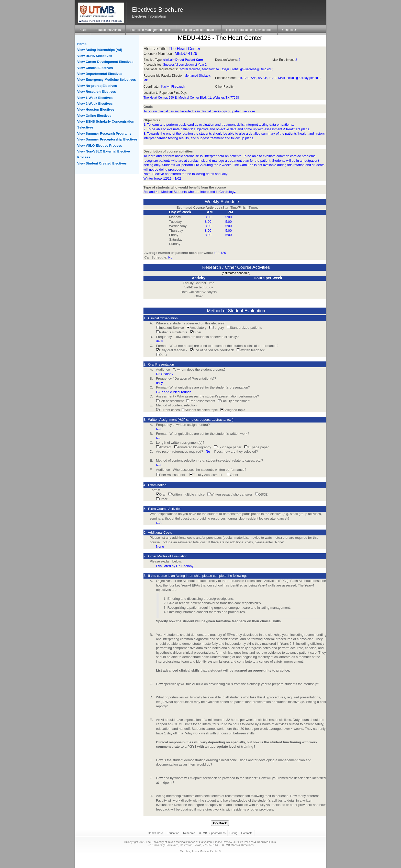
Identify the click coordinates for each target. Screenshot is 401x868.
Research (189, 833)
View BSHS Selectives (95, 56)
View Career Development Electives (105, 62)
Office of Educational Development (250, 30)
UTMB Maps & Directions (238, 845)
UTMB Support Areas (212, 833)
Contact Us (290, 30)
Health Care (155, 833)
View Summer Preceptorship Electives (107, 139)
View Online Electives (94, 116)
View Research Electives (97, 92)
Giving (233, 833)
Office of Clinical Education (199, 30)
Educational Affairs (108, 30)
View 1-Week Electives (95, 98)
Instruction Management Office (151, 30)
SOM (83, 30)
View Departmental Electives (100, 74)
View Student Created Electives (102, 163)
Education (173, 833)
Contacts (247, 833)
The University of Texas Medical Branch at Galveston (179, 842)
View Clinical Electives (95, 68)
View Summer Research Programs (104, 133)
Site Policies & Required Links (257, 842)
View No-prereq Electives (97, 86)
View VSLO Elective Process (100, 145)
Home (82, 44)
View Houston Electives (96, 109)
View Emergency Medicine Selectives (107, 80)
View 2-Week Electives (95, 104)
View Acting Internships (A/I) (100, 50)
